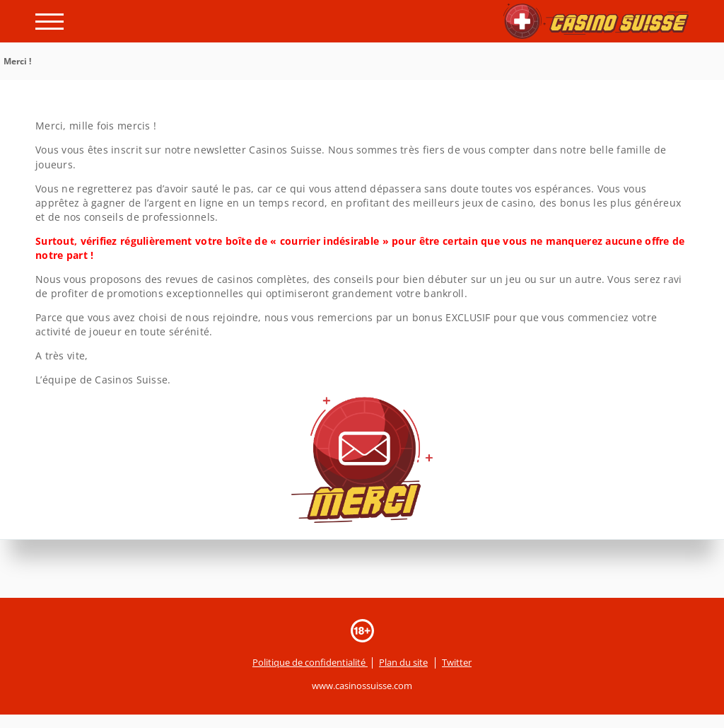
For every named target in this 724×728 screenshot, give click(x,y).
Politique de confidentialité (310, 662)
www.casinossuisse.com (362, 686)
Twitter (457, 662)
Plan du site (403, 662)
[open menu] (49, 22)
